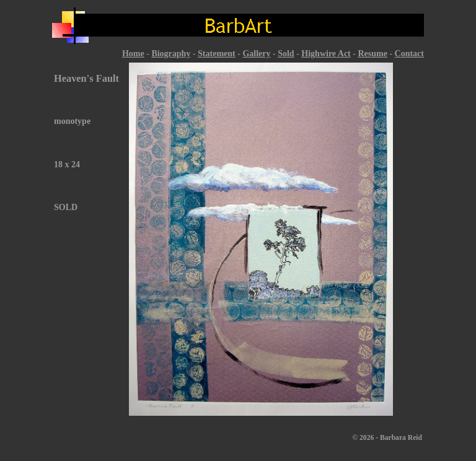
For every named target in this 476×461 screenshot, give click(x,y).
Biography (171, 54)
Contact (409, 54)
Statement (217, 54)
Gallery (256, 54)
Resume (372, 54)
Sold (286, 54)
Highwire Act (326, 54)
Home (133, 54)
